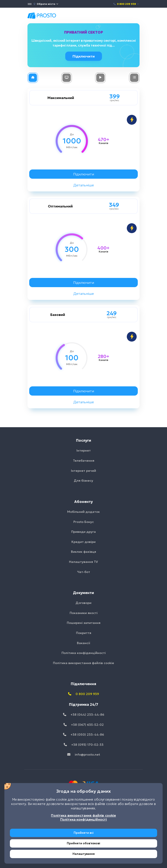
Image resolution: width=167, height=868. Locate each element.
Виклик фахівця (83, 552)
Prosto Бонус (84, 522)
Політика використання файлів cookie (83, 663)
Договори (83, 603)
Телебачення (84, 461)
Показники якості (84, 613)
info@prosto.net (84, 755)
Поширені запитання (84, 623)
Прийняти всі (84, 833)
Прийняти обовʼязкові (83, 843)
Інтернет (84, 450)
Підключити (84, 56)
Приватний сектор (84, 32)
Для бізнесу (83, 481)
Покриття (84, 633)
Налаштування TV (83, 562)
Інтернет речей (83, 471)
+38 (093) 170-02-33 (84, 745)
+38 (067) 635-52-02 (84, 725)
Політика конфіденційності (84, 653)
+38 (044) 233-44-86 (84, 715)
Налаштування (84, 854)
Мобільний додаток (83, 512)
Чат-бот (84, 572)
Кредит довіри (83, 542)
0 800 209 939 (126, 4)
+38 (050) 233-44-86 (83, 735)
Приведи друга (83, 532)
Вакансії (83, 643)
